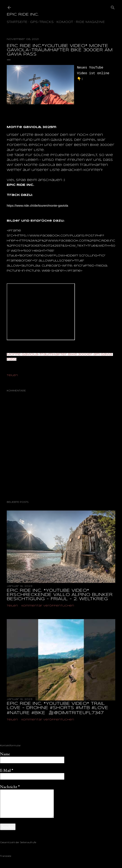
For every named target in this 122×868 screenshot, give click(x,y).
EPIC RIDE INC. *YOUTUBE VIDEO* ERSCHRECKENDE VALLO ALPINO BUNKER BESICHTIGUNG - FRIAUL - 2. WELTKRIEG (60, 595)
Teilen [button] (12, 375)
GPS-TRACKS (42, 22)
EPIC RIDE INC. (23, 15)
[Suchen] (113, 7)
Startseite (17, 22)
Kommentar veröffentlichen (48, 606)
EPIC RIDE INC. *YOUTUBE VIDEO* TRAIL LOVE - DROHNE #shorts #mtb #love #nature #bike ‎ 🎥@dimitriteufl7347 (57, 708)
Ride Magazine (90, 22)
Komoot (65, 22)
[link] (37, 205)
